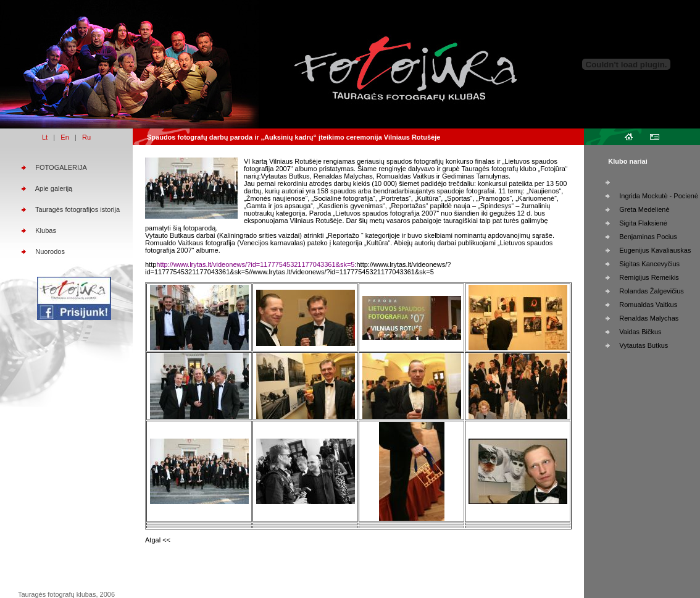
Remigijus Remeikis (649, 277)
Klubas (46, 230)
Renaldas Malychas (649, 318)
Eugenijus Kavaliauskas (655, 250)
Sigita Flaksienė (643, 223)
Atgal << (158, 540)
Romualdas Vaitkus (648, 305)
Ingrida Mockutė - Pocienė (659, 196)
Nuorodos (50, 251)
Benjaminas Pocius (648, 237)
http (151, 264)
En (65, 137)
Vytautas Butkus (644, 345)
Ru (86, 137)
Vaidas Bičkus (640, 332)
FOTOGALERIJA (61, 167)
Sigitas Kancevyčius (649, 264)
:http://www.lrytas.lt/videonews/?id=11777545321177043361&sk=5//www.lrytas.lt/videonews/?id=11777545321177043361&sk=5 (298, 268)
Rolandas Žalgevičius (652, 291)
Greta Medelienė (644, 209)
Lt (45, 137)
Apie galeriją (54, 188)
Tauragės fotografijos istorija (77, 209)
